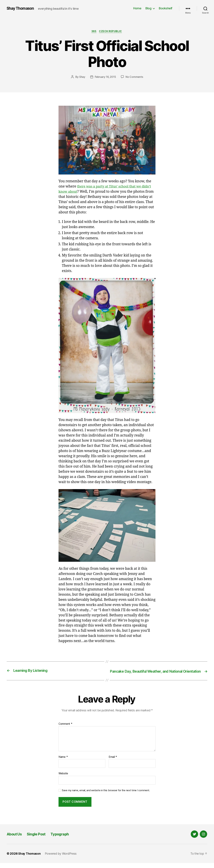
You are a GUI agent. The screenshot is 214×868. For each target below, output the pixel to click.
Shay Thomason (21, 8)
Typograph (65, 839)
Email (113, 762)
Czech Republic (111, 32)
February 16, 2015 (105, 77)
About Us (15, 839)
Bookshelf (166, 8)
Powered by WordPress (62, 859)
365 (94, 32)
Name (63, 762)
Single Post (40, 839)
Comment (65, 729)
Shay (82, 77)
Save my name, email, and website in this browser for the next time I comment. (106, 795)
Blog (148, 8)
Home (137, 8)
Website (63, 778)
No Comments (135, 77)
